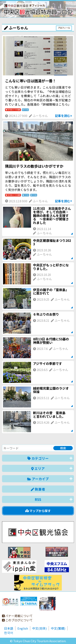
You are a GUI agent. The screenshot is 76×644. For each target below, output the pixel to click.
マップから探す (38, 511)
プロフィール (64, 28)
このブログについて (17, 620)
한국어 (9, 633)
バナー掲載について (17, 616)
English (23, 628)
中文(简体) (39, 628)
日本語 (9, 628)
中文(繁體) (58, 628)
